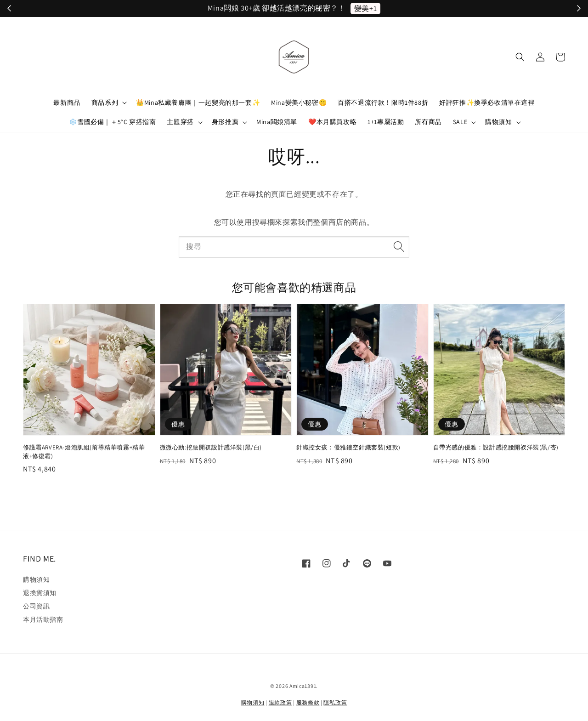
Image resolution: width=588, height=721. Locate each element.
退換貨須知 (40, 593)
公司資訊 (36, 606)
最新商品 (67, 102)
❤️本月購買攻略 (332, 122)
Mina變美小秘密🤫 (299, 102)
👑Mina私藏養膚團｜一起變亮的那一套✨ (198, 102)
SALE (460, 122)
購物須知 (498, 122)
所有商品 (428, 122)
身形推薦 (225, 122)
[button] (520, 57)
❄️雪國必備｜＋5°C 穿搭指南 (112, 122)
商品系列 (105, 102)
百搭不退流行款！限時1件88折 (383, 102)
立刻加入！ (360, 9)
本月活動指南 (43, 619)
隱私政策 (335, 702)
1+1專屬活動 (386, 122)
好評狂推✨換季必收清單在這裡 (487, 102)
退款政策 (280, 702)
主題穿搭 (180, 122)
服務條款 (308, 702)
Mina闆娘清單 (277, 122)
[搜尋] (399, 247)
